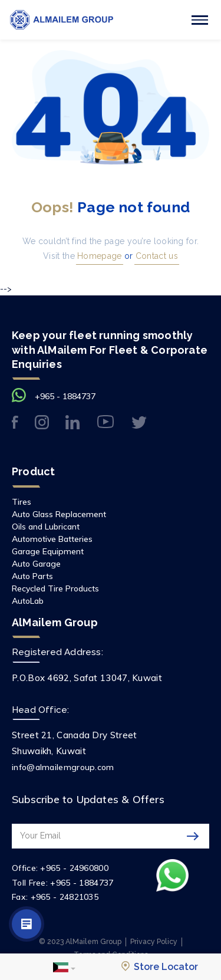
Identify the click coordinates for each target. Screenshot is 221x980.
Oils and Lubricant (46, 527)
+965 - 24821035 (65, 897)
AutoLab (28, 601)
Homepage (98, 256)
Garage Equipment (48, 551)
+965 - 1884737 (65, 396)
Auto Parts (32, 576)
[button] (64, 967)
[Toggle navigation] (200, 20)
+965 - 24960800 (74, 868)
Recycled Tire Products (55, 588)
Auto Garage (36, 564)
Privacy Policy (154, 941)
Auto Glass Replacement (59, 514)
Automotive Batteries (52, 539)
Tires (22, 502)
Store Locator (160, 967)
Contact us (156, 256)
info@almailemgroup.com (63, 767)
